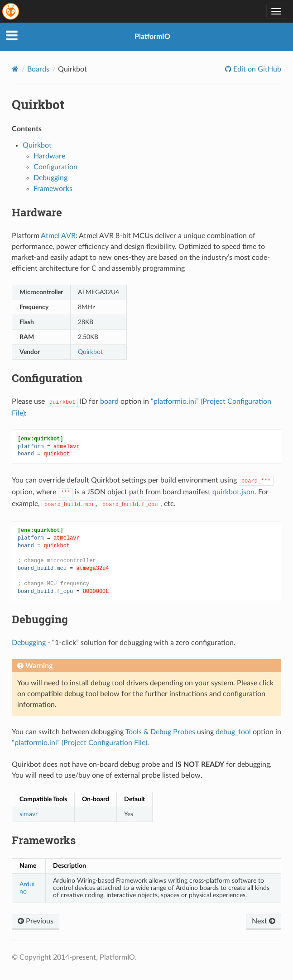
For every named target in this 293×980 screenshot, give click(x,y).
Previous (36, 921)
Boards (38, 69)
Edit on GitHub (256, 69)
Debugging (50, 178)
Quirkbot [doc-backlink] (38, 104)
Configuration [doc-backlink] (47, 378)
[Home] (15, 69)
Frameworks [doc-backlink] (44, 840)
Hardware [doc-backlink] (37, 212)
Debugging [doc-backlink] (40, 619)
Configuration (55, 167)
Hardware (49, 156)
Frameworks (53, 189)
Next (264, 921)
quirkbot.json (233, 492)
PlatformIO (152, 37)
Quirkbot (37, 145)
